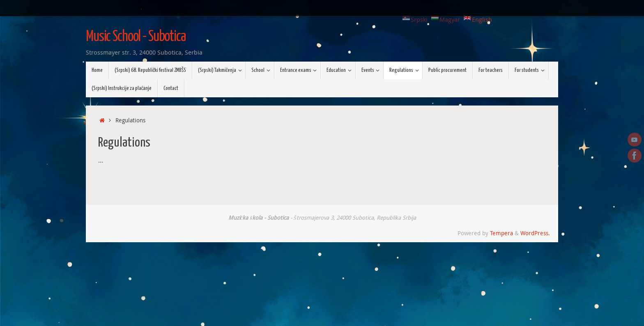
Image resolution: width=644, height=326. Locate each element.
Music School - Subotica (136, 37)
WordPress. (535, 233)
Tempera (501, 233)
